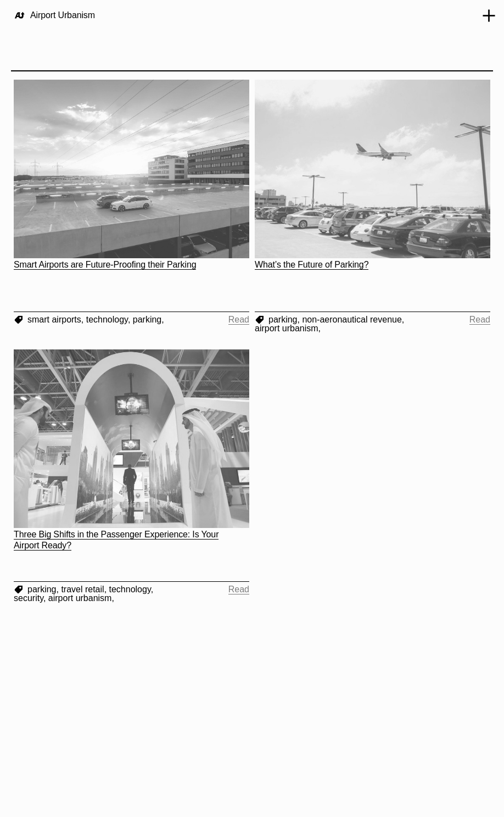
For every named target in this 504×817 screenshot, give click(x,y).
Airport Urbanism (63, 15)
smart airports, (57, 319)
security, (31, 598)
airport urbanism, (288, 328)
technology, (110, 319)
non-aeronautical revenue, (353, 319)
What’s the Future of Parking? (312, 265)
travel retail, (85, 589)
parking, (149, 319)
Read (239, 320)
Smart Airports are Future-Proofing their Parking (105, 265)
